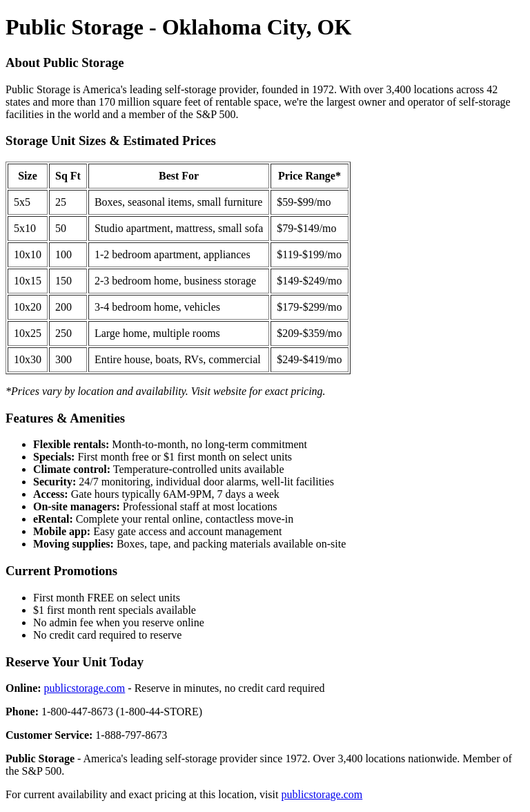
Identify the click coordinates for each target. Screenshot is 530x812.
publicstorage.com (85, 688)
